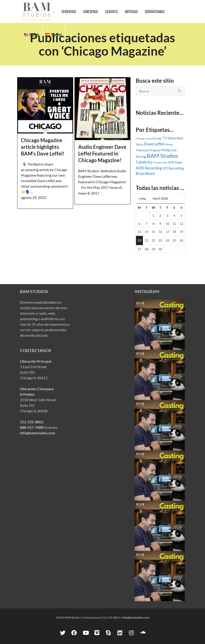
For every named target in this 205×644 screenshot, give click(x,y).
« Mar (142, 199)
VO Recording (173, 168)
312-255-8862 (32, 422)
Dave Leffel (154, 144)
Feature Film (160, 162)
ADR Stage (175, 162)
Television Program (148, 150)
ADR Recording (149, 168)
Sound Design (154, 138)
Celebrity (144, 162)
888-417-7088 (32, 427)
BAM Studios (162, 156)
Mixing (169, 144)
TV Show (169, 138)
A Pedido (27, 394)
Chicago (140, 138)
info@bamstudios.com (37, 433)
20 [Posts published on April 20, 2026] (139, 240)
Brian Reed (145, 174)
